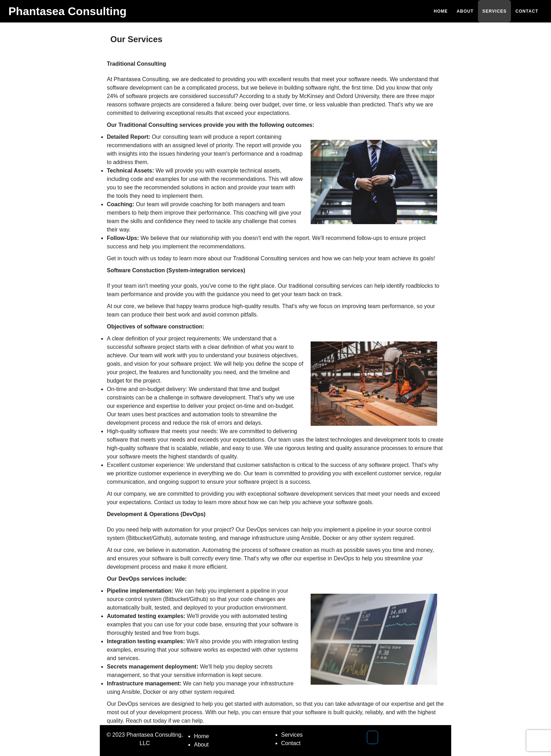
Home (202, 736)
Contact (291, 743)
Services (292, 735)
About (201, 745)
